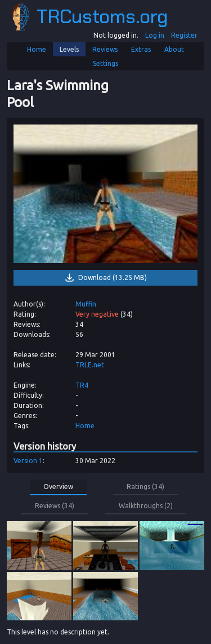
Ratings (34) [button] (145, 487)
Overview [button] (58, 487)
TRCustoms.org (89, 17)
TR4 (82, 385)
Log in (155, 35)
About (174, 49)
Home (37, 49)
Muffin (86, 304)
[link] (105, 194)
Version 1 (28, 461)
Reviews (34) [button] (55, 506)
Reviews (105, 49)
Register (184, 35)
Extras (141, 49)
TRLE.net (90, 365)
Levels (69, 49)
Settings (105, 63)
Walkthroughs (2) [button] (146, 506)
